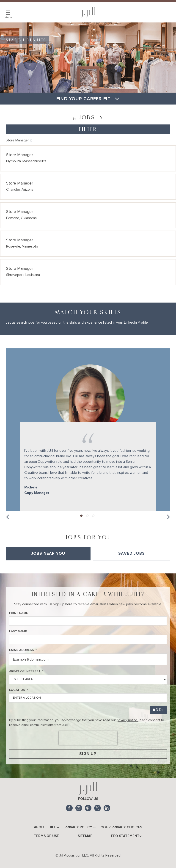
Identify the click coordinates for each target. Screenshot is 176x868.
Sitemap (85, 836)
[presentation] (88, 738)
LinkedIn (107, 808)
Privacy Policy (80, 827)
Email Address (23, 650)
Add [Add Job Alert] (157, 710)
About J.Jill (47, 827)
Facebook (69, 808)
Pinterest (88, 808)
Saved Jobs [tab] (132, 553)
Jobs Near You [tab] (48, 553)
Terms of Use (46, 836)
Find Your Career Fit (88, 99)
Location (19, 690)
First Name (19, 612)
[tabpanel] (88, 567)
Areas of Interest (26, 671)
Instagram (79, 808)
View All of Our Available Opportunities (34, 567)
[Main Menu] (8, 13)
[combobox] (88, 697)
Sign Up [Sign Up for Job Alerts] (88, 754)
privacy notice (129, 720)
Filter (88, 129)
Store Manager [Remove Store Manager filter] (17, 140)
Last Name (18, 631)
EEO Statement (127, 836)
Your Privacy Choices (122, 827)
